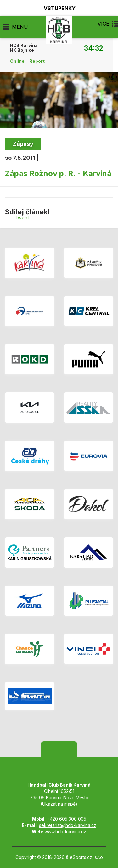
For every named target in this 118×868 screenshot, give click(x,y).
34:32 (93, 48)
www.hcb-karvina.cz (65, 832)
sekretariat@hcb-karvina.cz (68, 825)
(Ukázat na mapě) (59, 804)
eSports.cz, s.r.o (86, 857)
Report (37, 61)
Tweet (22, 217)
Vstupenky (56, 8)
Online (17, 61)
